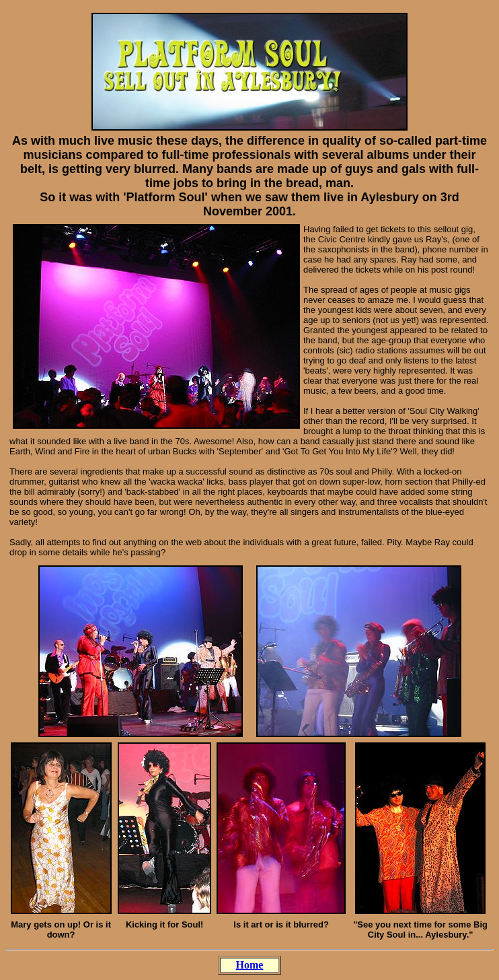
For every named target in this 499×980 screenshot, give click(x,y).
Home (250, 965)
